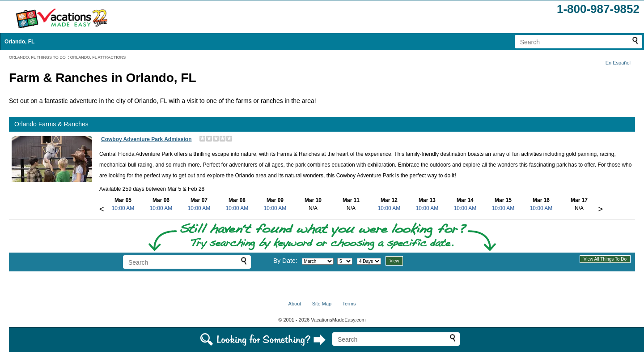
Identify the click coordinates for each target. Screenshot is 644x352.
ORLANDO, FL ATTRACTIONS (98, 57)
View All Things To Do (605, 259)
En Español (618, 63)
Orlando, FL (19, 42)
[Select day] (345, 261)
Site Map (322, 304)
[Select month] (318, 261)
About (295, 304)
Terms (349, 304)
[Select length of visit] (369, 261)
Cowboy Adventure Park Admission (146, 139)
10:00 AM (123, 208)
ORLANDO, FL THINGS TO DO (37, 57)
